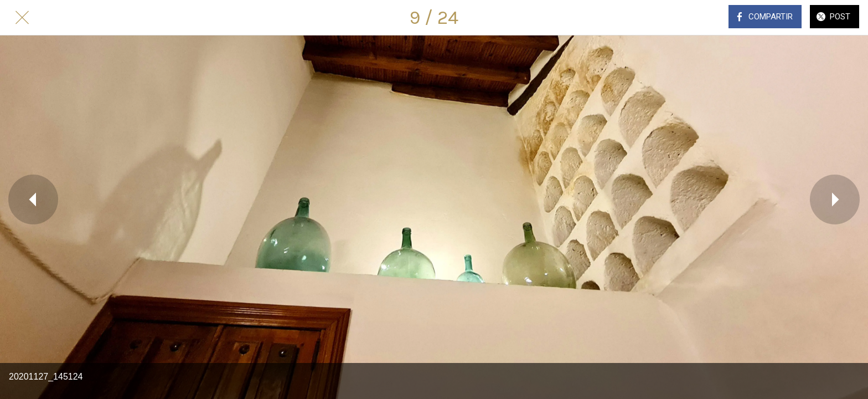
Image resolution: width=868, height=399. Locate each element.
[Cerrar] (22, 18)
